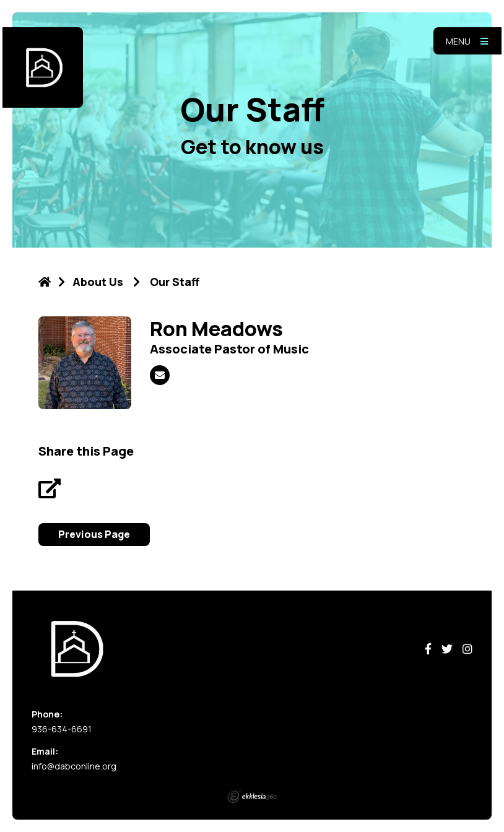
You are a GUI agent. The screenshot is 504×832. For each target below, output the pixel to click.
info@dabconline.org (74, 766)
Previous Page (94, 534)
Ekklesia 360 (252, 797)
